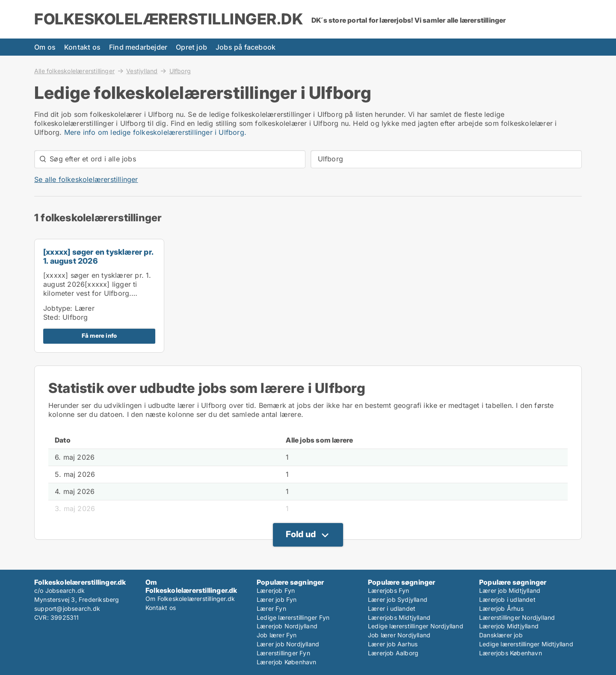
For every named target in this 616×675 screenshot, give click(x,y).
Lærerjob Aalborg (393, 653)
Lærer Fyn (271, 608)
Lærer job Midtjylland (510, 590)
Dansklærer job (501, 635)
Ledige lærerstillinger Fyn (293, 617)
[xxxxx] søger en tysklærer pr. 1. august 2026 (98, 256)
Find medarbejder (138, 47)
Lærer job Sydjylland (398, 599)
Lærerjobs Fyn (389, 590)
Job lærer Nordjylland (399, 635)
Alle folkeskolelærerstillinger (74, 71)
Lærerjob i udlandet (507, 599)
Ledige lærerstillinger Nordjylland (416, 626)
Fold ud (301, 534)
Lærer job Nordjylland (288, 644)
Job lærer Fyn (277, 635)
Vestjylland (142, 71)
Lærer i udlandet (392, 608)
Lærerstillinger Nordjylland (517, 617)
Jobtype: (58, 308)
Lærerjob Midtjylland (509, 626)
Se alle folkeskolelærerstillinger (86, 179)
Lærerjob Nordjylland (287, 626)
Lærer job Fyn (277, 599)
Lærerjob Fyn (276, 590)
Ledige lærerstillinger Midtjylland (526, 644)
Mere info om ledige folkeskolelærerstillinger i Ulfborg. (155, 132)
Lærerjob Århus (501, 608)
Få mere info (99, 336)
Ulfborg (180, 71)
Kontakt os (82, 47)
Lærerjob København (287, 662)
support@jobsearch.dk (67, 608)
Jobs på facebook (246, 47)
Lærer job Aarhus (393, 644)
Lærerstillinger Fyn (283, 653)
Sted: (52, 317)
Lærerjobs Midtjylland (399, 617)
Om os (45, 47)
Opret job (191, 47)
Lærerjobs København (511, 653)
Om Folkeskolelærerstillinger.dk (190, 599)
